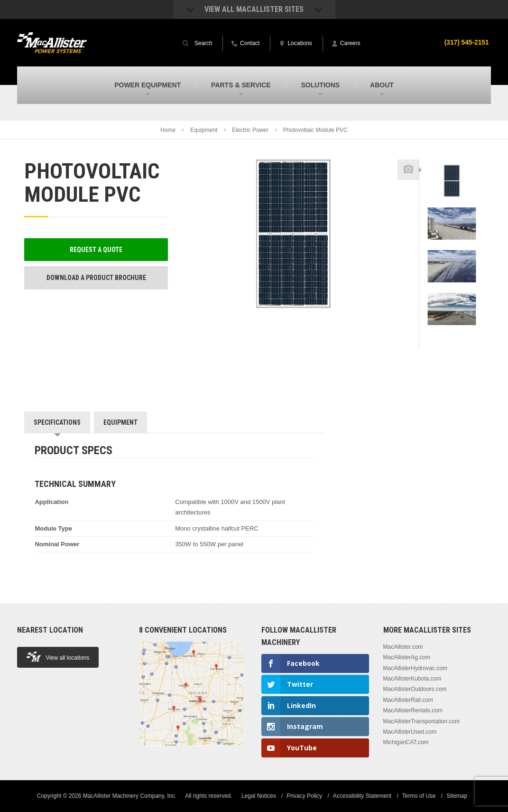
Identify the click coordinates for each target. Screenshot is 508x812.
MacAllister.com (403, 647)
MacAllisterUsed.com (410, 732)
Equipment (204, 130)
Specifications (57, 422)
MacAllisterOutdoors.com (415, 689)
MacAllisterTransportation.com (422, 721)
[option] (452, 186)
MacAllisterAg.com (407, 657)
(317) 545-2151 (466, 42)
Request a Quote (96, 250)
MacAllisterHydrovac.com (415, 668)
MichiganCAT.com (406, 742)
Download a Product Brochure (96, 278)
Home (168, 130)
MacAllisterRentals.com (413, 710)
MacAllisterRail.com (408, 700)
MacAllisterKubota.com (412, 679)
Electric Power (250, 130)
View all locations (58, 657)
